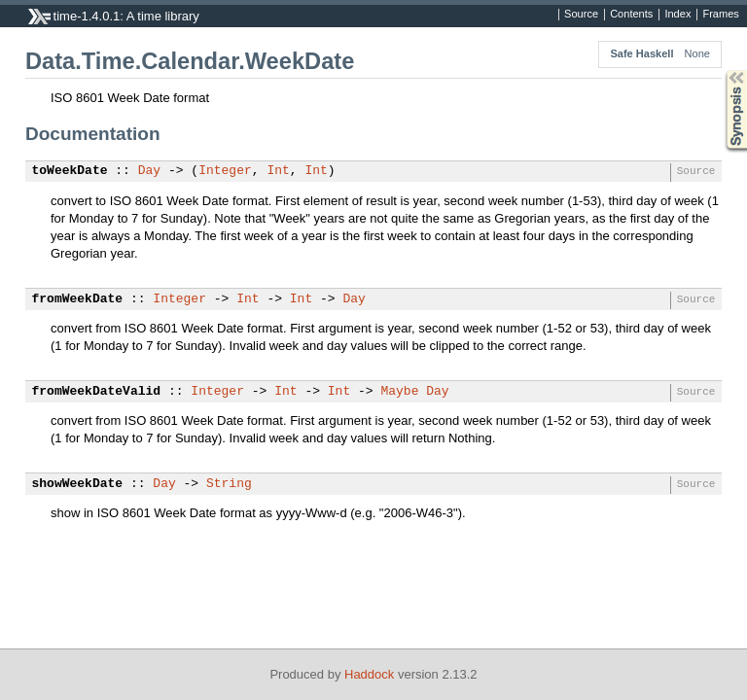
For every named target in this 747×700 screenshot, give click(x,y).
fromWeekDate (78, 299)
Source (581, 15)
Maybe (399, 392)
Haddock (369, 674)
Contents (631, 15)
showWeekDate (78, 484)
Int (278, 171)
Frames (720, 15)
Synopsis (721, 70)
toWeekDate (70, 171)
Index (677, 15)
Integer (225, 171)
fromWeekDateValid (97, 392)
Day (149, 171)
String (229, 484)
